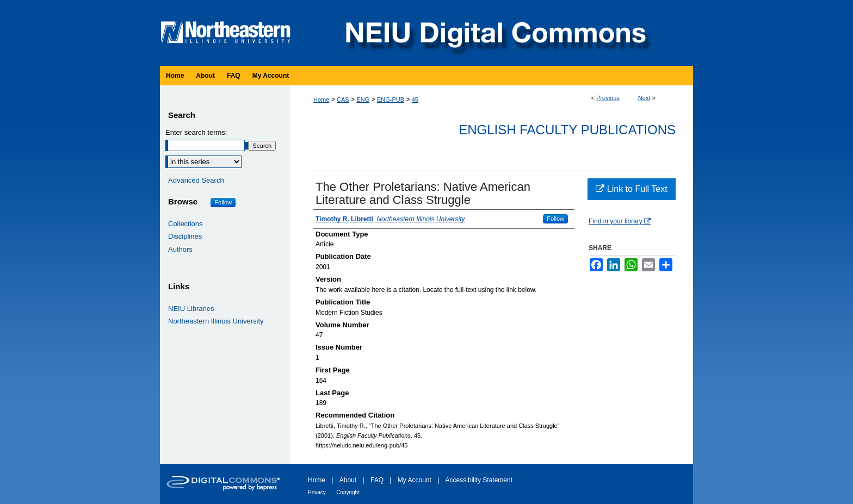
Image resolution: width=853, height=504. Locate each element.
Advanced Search (196, 180)
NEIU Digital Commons (495, 33)
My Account (415, 480)
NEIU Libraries (191, 309)
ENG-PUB (391, 99)
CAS (343, 99)
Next (644, 98)
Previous (608, 98)
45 (415, 99)
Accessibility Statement (479, 480)
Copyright (348, 492)
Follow (555, 219)
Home (321, 99)
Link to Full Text (631, 189)
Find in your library (620, 221)
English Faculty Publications (567, 130)
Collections (186, 224)
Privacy (317, 492)
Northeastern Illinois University (216, 321)
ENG (363, 99)
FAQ (377, 480)
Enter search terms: (196, 132)
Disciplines (185, 236)
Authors (180, 249)
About (348, 480)
